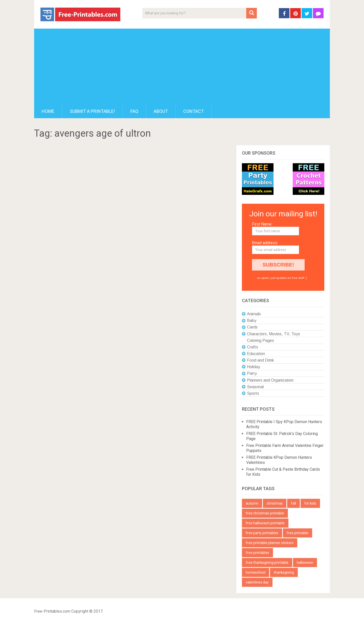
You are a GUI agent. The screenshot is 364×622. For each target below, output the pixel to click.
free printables (257, 553)
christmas (275, 503)
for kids (310, 503)
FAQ (134, 111)
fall (293, 503)
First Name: (262, 224)
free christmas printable (265, 513)
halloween (305, 563)
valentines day (257, 582)
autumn (252, 503)
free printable (298, 533)
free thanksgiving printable (267, 563)
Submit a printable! (92, 111)
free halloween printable (265, 523)
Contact (194, 111)
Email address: (265, 243)
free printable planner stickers (270, 543)
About (161, 111)
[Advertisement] (182, 67)
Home (48, 111)
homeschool (256, 572)
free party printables (262, 533)
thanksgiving (284, 572)
